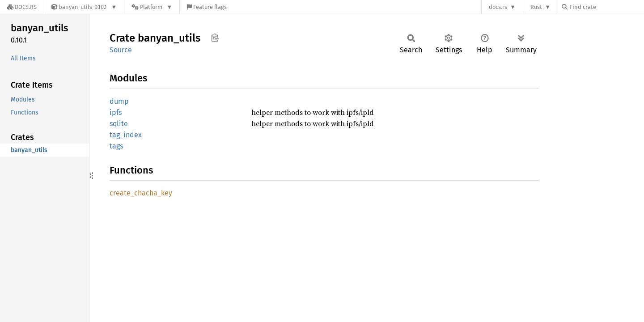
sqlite (119, 124)
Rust (536, 7)
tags (116, 146)
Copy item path (215, 38)
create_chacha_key (141, 193)
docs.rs (498, 7)
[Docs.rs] (22, 7)
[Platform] (152, 7)
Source (121, 50)
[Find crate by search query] (606, 7)
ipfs (116, 112)
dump (119, 101)
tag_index (126, 135)
